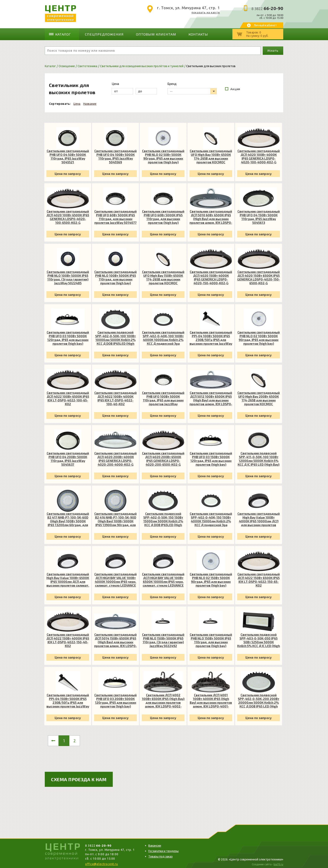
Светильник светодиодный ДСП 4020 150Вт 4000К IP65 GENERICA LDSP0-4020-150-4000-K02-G (211, 276)
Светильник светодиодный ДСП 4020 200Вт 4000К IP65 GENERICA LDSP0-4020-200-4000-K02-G (115, 457)
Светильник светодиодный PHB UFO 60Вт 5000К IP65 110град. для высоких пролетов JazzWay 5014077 (115, 215)
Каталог (65, 33)
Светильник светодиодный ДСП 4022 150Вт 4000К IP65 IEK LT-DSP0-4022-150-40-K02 (68, 639)
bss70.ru (278, 863)
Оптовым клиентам (148, 33)
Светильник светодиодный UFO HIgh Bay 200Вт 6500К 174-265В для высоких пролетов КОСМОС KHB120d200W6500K (259, 397)
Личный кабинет (265, 25)
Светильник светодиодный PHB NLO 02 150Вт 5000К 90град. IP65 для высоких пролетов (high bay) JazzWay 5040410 (211, 578)
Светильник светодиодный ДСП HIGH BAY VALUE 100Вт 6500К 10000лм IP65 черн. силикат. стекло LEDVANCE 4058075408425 (163, 578)
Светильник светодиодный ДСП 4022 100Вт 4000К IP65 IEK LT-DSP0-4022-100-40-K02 (115, 397)
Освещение (67, 65)
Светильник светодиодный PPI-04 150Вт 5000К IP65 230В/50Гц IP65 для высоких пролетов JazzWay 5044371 (68, 699)
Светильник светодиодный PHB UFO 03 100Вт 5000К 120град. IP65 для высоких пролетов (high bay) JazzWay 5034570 (68, 336)
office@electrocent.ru (102, 863)
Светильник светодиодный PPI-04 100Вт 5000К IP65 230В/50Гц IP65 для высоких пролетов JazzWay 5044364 (211, 336)
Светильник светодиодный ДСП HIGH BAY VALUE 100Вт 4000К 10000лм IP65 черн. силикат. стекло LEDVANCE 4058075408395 (115, 578)
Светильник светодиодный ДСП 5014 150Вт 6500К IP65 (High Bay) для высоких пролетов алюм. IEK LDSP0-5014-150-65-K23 (115, 639)
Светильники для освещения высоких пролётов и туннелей (142, 65)
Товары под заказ (160, 855)
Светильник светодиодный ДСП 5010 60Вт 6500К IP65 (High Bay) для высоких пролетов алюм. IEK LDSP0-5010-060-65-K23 (211, 215)
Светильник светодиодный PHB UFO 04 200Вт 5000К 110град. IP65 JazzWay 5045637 (68, 457)
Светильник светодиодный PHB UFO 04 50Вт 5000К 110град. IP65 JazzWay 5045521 (68, 155)
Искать (273, 49)
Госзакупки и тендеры (163, 850)
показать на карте (206, 12)
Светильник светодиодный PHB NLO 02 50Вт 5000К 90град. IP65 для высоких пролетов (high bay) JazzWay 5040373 (163, 155)
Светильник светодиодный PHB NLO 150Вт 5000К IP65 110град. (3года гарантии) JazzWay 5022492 (163, 639)
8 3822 (267, 9)
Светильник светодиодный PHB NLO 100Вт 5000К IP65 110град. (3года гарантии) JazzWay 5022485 (68, 276)
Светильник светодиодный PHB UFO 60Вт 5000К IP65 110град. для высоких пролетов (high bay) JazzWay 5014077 (163, 215)
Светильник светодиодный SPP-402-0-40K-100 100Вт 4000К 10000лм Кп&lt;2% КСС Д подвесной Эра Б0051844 (163, 336)
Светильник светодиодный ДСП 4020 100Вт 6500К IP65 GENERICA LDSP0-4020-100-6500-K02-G (68, 215)
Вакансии (155, 844)
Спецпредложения (102, 33)
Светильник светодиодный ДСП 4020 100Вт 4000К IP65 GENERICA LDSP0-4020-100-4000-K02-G (259, 155)
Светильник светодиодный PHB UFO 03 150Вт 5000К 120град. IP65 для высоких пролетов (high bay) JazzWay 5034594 (211, 457)
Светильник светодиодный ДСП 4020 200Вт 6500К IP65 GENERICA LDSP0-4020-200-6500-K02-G (163, 457)
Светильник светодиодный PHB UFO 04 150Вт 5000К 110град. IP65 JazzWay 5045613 (259, 215)
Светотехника (87, 65)
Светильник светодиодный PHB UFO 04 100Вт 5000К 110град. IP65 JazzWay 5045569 (115, 155)
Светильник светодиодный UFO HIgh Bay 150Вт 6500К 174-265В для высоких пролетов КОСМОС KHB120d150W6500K (163, 276)
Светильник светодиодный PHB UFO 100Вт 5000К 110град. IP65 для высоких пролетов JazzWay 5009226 (163, 397)
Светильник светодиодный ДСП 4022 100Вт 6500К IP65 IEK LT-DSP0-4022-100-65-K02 (68, 397)
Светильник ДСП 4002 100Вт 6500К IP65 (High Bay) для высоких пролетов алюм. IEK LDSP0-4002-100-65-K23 (163, 699)
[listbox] (192, 90)
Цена (77, 102)
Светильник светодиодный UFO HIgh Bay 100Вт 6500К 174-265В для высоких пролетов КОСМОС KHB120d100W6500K (211, 155)
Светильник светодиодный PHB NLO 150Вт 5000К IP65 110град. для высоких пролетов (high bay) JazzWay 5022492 (211, 639)
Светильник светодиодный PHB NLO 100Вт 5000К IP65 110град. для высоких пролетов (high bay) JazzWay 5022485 (115, 276)
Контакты (187, 33)
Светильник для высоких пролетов (211, 65)
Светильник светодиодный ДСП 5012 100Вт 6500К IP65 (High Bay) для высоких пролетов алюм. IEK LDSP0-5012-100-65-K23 (211, 397)
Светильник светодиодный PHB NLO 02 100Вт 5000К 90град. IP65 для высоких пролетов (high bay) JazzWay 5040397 (259, 336)
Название (90, 102)
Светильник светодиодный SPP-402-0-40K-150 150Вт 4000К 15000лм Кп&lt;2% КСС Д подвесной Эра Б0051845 (211, 518)
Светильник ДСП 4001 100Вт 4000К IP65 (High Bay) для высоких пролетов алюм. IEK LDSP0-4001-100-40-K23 (211, 699)
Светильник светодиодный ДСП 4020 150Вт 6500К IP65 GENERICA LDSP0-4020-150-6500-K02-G (259, 276)
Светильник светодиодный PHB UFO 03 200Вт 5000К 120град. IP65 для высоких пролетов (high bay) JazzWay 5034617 (115, 699)
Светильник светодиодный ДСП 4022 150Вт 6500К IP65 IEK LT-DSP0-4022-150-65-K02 (259, 578)
